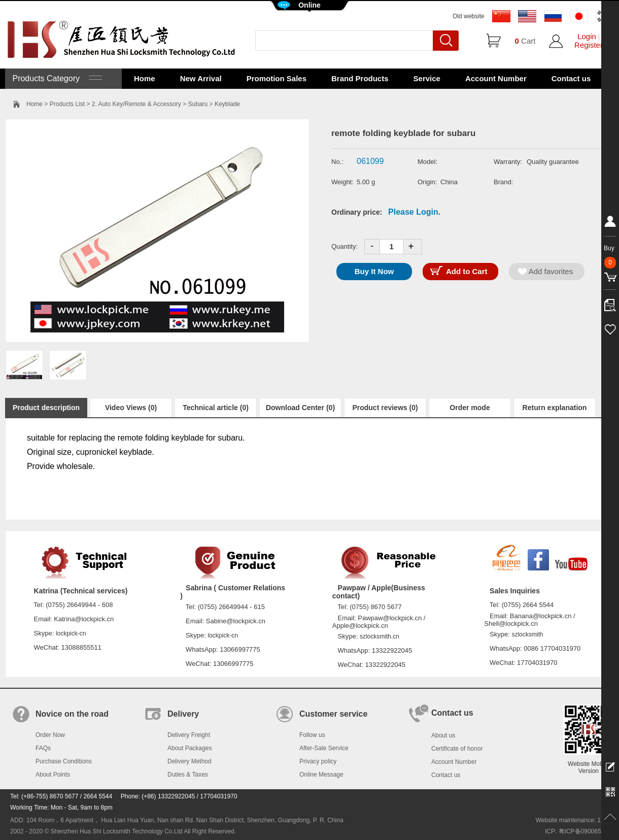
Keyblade (227, 104)
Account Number (496, 78)
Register (589, 45)
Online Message (321, 775)
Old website (469, 16)
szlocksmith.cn (380, 636)
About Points (53, 775)
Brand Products (360, 78)
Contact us (571, 78)
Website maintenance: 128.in (575, 820)
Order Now (50, 735)
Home (145, 78)
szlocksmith (527, 634)
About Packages (190, 748)
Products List (67, 104)
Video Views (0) (131, 408)
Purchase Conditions (64, 761)
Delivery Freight (189, 735)
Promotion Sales (277, 78)
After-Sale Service (324, 748)
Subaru (198, 104)
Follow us (312, 735)
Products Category (56, 78)
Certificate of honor (457, 749)
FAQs (43, 748)
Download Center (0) (300, 408)
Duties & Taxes (188, 775)
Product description (46, 408)
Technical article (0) (216, 408)
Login (587, 36)
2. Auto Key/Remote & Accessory (136, 104)
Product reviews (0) (385, 408)
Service (427, 78)
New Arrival (201, 78)
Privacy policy (318, 761)
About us (443, 735)
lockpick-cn (71, 633)
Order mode (470, 408)
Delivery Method (190, 761)
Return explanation (555, 408)
